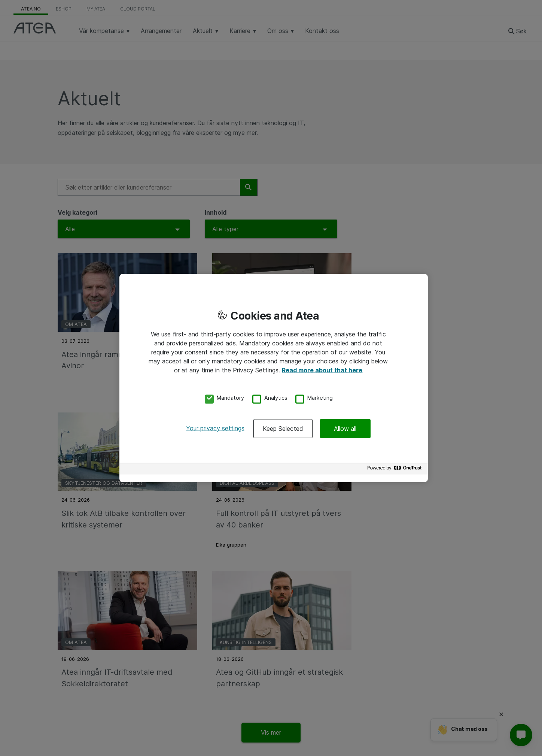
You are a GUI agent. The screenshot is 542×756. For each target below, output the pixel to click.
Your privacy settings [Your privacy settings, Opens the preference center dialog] (215, 428)
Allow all (345, 428)
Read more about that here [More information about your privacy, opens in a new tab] (322, 370)
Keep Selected (283, 428)
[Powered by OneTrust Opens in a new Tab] (396, 470)
